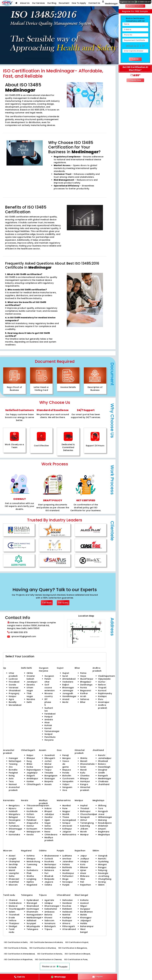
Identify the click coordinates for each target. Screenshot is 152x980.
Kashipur (67, 918)
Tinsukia (49, 773)
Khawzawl (14, 879)
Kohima (31, 856)
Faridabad (50, 714)
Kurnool (102, 691)
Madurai (13, 906)
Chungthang (105, 879)
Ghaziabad (15, 691)
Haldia (84, 923)
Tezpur (48, 770)
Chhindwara (51, 835)
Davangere (15, 820)
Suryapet (31, 923)
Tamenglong (87, 823)
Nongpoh (103, 811)
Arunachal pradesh (14, 789)
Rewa (47, 832)
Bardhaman (86, 912)
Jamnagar (68, 691)
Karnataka (14, 835)
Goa (65, 790)
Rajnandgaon (34, 770)
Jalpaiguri (85, 920)
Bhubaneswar (52, 856)
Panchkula (50, 737)
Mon (29, 867)
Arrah (83, 696)
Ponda (66, 773)
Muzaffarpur (87, 679)
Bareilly (13, 702)
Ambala (49, 720)
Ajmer (83, 870)
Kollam (30, 814)
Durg (29, 761)
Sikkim (101, 885)
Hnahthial (14, 882)
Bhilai (29, 764)
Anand (66, 699)
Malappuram (33, 832)
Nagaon (49, 767)
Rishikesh (67, 909)
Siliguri (84, 906)
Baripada (49, 879)
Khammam (32, 912)
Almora (66, 923)
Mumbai (67, 806)
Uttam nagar (30, 689)
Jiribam (84, 829)
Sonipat (48, 734)
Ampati (102, 829)
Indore (48, 808)
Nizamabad (33, 906)
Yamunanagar (52, 731)
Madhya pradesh (49, 839)
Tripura (48, 929)
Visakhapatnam (106, 676)
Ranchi (102, 755)
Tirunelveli (14, 915)
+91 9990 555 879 (143, 2)
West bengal (84, 931)
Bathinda (67, 867)
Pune (65, 808)
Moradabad (15, 705)
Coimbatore (15, 903)
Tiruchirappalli (16, 909)
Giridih (101, 773)
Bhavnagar (68, 688)
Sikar (83, 879)
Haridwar (67, 903)
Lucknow (13, 679)
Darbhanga (86, 685)
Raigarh (31, 776)
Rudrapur (67, 920)
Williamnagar (105, 817)
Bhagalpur (86, 682)
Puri (46, 873)
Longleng (31, 879)
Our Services (38, 3)
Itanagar (13, 758)
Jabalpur (49, 814)
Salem (12, 912)
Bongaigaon (51, 776)
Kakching (85, 826)
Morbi (65, 702)
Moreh (84, 832)
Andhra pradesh (103, 706)
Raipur (30, 755)
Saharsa (85, 699)
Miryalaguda (33, 926)
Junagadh (68, 693)
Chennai (13, 900)
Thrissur (31, 817)
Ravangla (103, 873)
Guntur (102, 682)
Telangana (32, 929)
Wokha (30, 876)
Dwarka (31, 685)
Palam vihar (48, 680)
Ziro (11, 767)
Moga (65, 879)
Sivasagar (50, 779)
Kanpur (13, 696)
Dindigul (13, 926)
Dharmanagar (52, 906)
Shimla (84, 758)
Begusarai (86, 691)
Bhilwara (85, 876)
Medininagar (105, 779)
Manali (84, 761)
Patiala (66, 864)
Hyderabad (33, 900)
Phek (29, 873)
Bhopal (48, 811)
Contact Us (94, 3)
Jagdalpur (32, 773)
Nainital (66, 915)
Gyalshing (103, 862)
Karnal (48, 728)
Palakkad (32, 820)
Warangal (32, 903)
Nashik (66, 814)
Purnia (83, 688)
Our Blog (52, 3)
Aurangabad (69, 820)
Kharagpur (86, 918)
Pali (82, 882)
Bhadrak (49, 876)
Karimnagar (33, 909)
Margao (67, 758)
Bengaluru (14, 806)
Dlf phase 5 (48, 702)
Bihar (83, 702)
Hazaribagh (104, 767)
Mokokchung (33, 862)
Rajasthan (86, 885)
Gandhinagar (69, 696)
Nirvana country (49, 695)
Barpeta (49, 781)
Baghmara (104, 832)
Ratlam (48, 829)
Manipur (84, 835)
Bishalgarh (50, 926)
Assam (48, 784)
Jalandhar (68, 862)
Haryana (49, 740)
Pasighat (13, 773)
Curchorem (68, 779)
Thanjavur (14, 923)
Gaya (83, 676)
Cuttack (49, 859)
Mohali (66, 870)
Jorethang (104, 876)
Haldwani (67, 912)
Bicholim (67, 776)
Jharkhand (104, 784)
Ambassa (49, 912)
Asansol (84, 903)
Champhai (14, 862)
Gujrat (66, 673)
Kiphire (30, 882)
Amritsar (67, 859)
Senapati (85, 817)
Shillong (102, 806)
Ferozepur (68, 882)
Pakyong (103, 870)
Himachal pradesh (85, 789)
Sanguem (67, 787)
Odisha (48, 885)
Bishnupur (85, 811)
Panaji (65, 755)
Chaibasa (103, 781)
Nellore (102, 685)
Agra (11, 699)
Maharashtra (69, 835)
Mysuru (12, 808)
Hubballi (13, 811)
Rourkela (49, 862)
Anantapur (104, 702)
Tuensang (32, 864)
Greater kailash (31, 677)
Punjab (66, 885)
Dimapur (31, 859)
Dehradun (68, 900)
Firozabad (14, 682)
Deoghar (103, 770)
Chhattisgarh (34, 784)
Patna (83, 673)
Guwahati (50, 755)
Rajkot (66, 685)
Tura (101, 808)
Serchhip (13, 864)
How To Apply (79, 3)
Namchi (102, 859)
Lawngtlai (14, 873)
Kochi (30, 808)
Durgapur (85, 909)
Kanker (30, 781)
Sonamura (50, 923)
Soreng (102, 882)
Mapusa (67, 770)
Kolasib (13, 867)
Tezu (11, 781)
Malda (84, 915)
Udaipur (84, 862)
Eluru (101, 699)
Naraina (31, 699)
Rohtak (48, 725)
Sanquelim (68, 781)
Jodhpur (85, 859)
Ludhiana (67, 856)
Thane (66, 817)
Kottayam (32, 829)
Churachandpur (89, 814)
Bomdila (13, 770)
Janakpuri (32, 682)
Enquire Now (135, 80)
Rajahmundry (105, 693)
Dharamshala (87, 764)
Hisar (47, 722)
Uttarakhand (69, 929)
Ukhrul (84, 820)
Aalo (11, 779)
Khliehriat (103, 826)
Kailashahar (51, 909)
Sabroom (49, 920)
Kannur (30, 826)
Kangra (84, 784)
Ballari (12, 823)
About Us (25, 3)
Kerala (30, 835)
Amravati (67, 826)
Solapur (66, 823)
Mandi (83, 770)
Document (64, 3)
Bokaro (102, 764)
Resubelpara (105, 823)
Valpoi (66, 784)
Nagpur (66, 811)
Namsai (13, 784)
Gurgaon (44, 668)
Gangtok (103, 856)
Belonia (48, 915)
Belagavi (13, 817)
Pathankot (68, 876)
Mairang (102, 820)
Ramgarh (103, 776)
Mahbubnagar (34, 918)
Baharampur (87, 926)
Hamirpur (85, 781)
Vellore (12, 920)
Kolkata (84, 900)
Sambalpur (50, 867)
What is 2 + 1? (135, 46)
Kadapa (102, 696)
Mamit (12, 870)
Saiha (12, 876)
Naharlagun (15, 761)
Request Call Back (135, 6)
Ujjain (47, 820)
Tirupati (102, 688)
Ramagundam (34, 915)
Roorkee (67, 906)
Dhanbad (103, 761)
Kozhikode (32, 811)
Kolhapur (67, 829)
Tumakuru (14, 826)
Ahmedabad (69, 679)
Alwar (83, 873)
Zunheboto (32, 870)
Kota (83, 864)
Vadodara (68, 682)
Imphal (84, 806)
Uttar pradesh (13, 675)
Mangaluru (14, 814)
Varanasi (14, 688)
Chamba (85, 776)
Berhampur (50, 864)
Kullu (83, 773)
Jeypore (49, 882)
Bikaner (84, 867)
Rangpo (102, 867)
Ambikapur (32, 779)
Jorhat (48, 761)
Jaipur (84, 856)
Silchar (48, 764)
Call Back (47, 603)
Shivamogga (15, 829)
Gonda (12, 685)
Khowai (48, 918)
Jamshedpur (105, 758)
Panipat (48, 717)
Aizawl (12, 856)
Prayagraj (14, 693)
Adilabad (31, 920)
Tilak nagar (30, 695)
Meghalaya (104, 835)
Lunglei (12, 859)
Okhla (30, 673)
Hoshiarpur (68, 873)
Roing (12, 776)
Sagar (48, 823)
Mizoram (13, 885)
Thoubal (85, 808)
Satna (48, 826)
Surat (65, 676)
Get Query (63, 603)
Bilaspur (31, 758)
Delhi (24, 668)
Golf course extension (50, 688)
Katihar (84, 693)
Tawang (13, 764)
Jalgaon (67, 832)
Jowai (101, 814)
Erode (12, 918)
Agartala (49, 900)
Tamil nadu (12, 931)
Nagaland (32, 885)
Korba (30, 767)
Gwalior (49, 817)
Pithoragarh (69, 926)
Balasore (49, 870)
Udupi (12, 832)
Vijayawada (104, 679)
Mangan (102, 864)
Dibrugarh (50, 758)
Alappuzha (32, 823)
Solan (83, 767)
